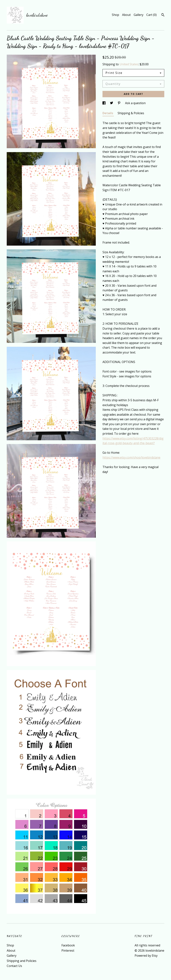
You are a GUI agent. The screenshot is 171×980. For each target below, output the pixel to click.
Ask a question (135, 103)
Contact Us (14, 966)
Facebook (68, 945)
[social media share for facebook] (104, 103)
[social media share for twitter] (112, 103)
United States (129, 64)
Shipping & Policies (131, 113)
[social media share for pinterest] (119, 103)
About (126, 15)
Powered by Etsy (146, 956)
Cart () (151, 15)
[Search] (163, 15)
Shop (115, 15)
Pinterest (68, 951)
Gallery (139, 15)
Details (108, 113)
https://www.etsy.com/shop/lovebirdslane (131, 457)
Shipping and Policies (22, 961)
